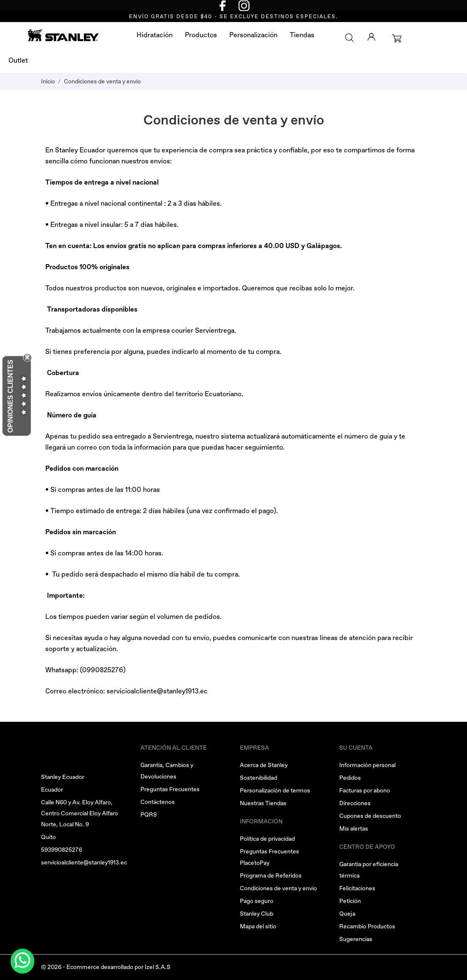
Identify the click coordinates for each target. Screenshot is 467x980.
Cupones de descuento (370, 816)
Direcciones (355, 803)
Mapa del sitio (258, 926)
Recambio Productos (367, 926)
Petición (350, 901)
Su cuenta (356, 748)
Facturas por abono (365, 791)
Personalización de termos (275, 791)
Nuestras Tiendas (263, 803)
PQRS (149, 815)
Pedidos (350, 778)
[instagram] (244, 6)
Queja (347, 914)
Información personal (367, 765)
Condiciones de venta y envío (278, 888)
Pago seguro (257, 901)
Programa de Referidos (271, 876)
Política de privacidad (267, 839)
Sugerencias (356, 939)
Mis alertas (354, 829)
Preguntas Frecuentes (170, 789)
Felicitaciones (357, 888)
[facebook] (223, 6)
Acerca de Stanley (264, 765)
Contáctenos (158, 802)
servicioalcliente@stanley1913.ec (157, 691)
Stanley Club (257, 914)
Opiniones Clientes (10, 396)
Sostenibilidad (258, 778)
